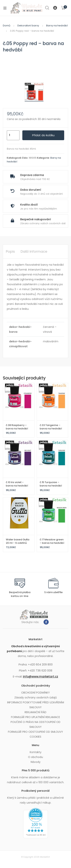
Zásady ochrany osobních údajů (36, 697)
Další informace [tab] (34, 251)
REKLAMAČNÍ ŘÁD (35, 712)
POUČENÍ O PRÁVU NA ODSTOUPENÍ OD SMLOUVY (35, 724)
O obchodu (35, 757)
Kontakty (36, 752)
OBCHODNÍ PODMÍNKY (35, 693)
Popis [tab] (10, 251)
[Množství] (13, 135)
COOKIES (35, 737)
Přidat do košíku (43, 135)
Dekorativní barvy (28, 26)
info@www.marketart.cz (41, 676)
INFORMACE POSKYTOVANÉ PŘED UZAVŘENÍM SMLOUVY (36, 705)
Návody (36, 762)
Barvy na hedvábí (57, 26)
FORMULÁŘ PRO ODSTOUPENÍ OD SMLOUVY (35, 732)
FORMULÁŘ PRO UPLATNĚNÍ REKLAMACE (35, 717)
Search (47, 8)
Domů (7, 26)
